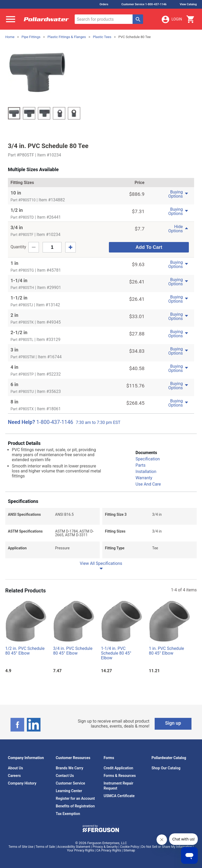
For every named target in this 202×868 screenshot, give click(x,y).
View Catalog (188, 4)
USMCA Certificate (119, 796)
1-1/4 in (19, 280)
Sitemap (129, 850)
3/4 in (17, 227)
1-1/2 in (19, 298)
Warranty (144, 478)
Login (171, 19)
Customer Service (70, 783)
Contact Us (65, 776)
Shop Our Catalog (166, 768)
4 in (14, 367)
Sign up (173, 723)
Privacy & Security (105, 847)
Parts (140, 465)
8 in (14, 402)
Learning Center (69, 791)
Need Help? (21, 422)
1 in (14, 263)
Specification (148, 459)
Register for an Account (75, 798)
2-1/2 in (19, 332)
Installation (146, 472)
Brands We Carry (70, 768)
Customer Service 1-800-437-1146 (144, 4)
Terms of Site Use (21, 847)
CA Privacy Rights (109, 850)
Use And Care (148, 484)
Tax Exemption (68, 814)
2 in (14, 315)
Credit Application (118, 768)
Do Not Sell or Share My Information (167, 847)
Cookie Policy (129, 847)
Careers (14, 776)
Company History (22, 783)
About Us (16, 768)
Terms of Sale (45, 847)
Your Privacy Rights (81, 850)
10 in (16, 193)
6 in (14, 384)
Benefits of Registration (75, 806)
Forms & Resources (120, 776)
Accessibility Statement (74, 847)
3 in (14, 350)
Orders (104, 4)
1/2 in (17, 210)
